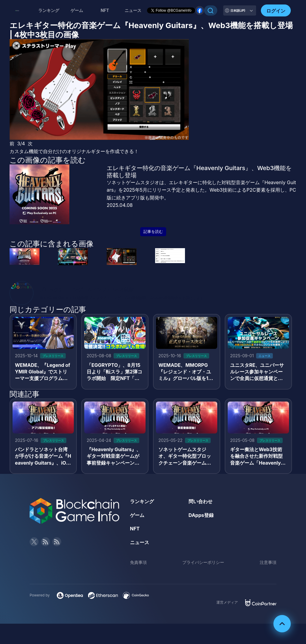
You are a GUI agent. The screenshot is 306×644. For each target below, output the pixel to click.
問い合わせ (201, 501)
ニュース (140, 542)
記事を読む (153, 232)
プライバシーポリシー (203, 562)
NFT (105, 10)
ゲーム (77, 10)
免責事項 (138, 562)
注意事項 (268, 562)
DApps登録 (201, 515)
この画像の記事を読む (48, 160)
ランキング (49, 10)
